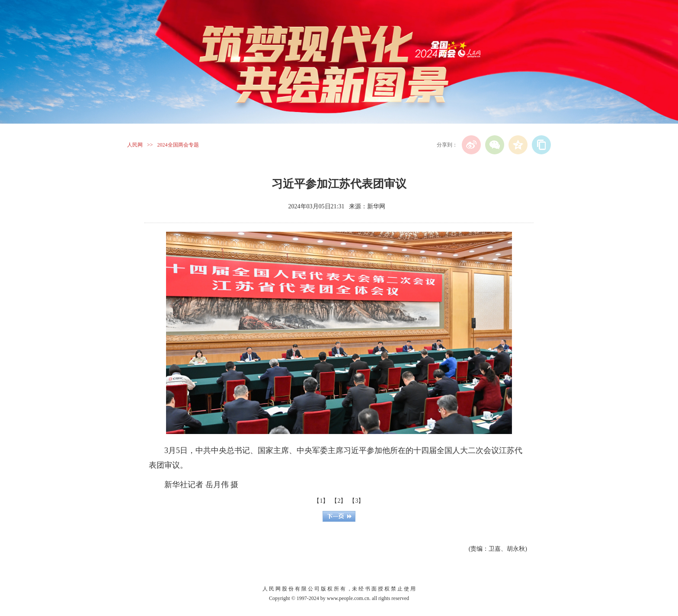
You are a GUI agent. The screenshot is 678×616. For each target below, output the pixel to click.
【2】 (339, 501)
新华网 (376, 206)
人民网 (135, 145)
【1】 (321, 501)
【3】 (357, 501)
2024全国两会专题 (178, 145)
